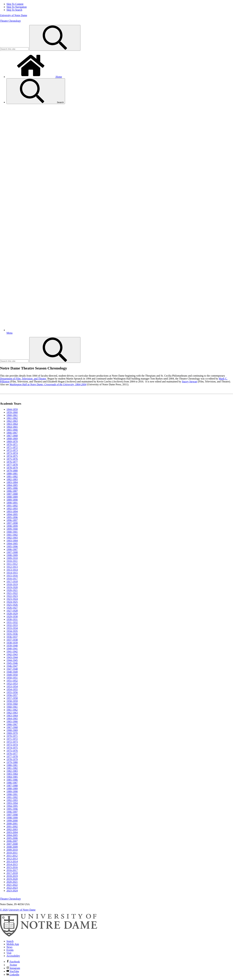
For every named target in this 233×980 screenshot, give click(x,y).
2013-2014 (12, 861)
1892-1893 (12, 509)
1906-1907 (12, 549)
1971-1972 (12, 739)
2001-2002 (12, 826)
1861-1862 (12, 418)
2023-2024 (12, 891)
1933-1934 (12, 628)
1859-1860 (12, 412)
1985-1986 (12, 780)
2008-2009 (12, 847)
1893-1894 (12, 511)
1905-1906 (12, 546)
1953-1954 (12, 686)
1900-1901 (12, 532)
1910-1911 (12, 561)
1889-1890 (12, 500)
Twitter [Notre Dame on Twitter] (12, 965)
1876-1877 (12, 462)
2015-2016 (12, 867)
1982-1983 (12, 771)
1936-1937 (12, 637)
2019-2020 (12, 879)
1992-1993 (12, 800)
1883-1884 (12, 482)
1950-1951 (12, 678)
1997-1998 (12, 815)
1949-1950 (12, 675)
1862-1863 (12, 421)
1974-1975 (12, 748)
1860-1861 (12, 415)
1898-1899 (12, 526)
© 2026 (4, 910)
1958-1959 (12, 701)
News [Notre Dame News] (9, 947)
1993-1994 (12, 803)
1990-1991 (12, 794)
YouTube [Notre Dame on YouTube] (13, 971)
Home (34, 77)
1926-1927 (12, 608)
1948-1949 (12, 672)
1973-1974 (12, 745)
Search (36, 91)
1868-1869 (12, 439)
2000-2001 (12, 824)
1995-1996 (12, 809)
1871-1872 (12, 447)
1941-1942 (12, 651)
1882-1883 (12, 479)
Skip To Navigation (17, 7)
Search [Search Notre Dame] (10, 941)
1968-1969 (12, 730)
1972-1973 (12, 742)
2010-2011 (12, 853)
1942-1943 (12, 654)
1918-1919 (12, 584)
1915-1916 (12, 576)
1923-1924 (12, 599)
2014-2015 (12, 864)
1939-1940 (12, 646)
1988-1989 (12, 789)
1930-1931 (12, 619)
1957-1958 (12, 698)
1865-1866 (12, 430)
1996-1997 (12, 812)
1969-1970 (12, 733)
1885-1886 (12, 488)
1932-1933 (12, 625)
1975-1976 (12, 751)
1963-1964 (12, 716)
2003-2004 (12, 832)
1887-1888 (12, 494)
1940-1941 (12, 649)
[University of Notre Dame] (49, 936)
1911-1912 (12, 564)
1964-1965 (12, 719)
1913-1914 (12, 570)
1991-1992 (12, 797)
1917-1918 (12, 581)
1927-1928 (12, 611)
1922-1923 (12, 596)
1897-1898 (12, 523)
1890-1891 (12, 503)
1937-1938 (12, 640)
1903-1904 (12, 541)
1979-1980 (12, 762)
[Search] (55, 38)
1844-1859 (12, 409)
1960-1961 (12, 707)
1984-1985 (12, 777)
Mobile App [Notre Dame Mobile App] (13, 944)
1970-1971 (12, 736)
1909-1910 (12, 558)
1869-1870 (12, 441)
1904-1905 (12, 544)
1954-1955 (12, 689)
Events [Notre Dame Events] (10, 950)
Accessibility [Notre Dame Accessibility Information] (13, 956)
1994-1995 (12, 806)
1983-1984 (12, 774)
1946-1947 (12, 666)
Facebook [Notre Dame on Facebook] (13, 962)
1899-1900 (12, 529)
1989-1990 (12, 791)
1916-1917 (12, 579)
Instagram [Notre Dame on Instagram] (13, 968)
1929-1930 (12, 616)
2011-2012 (12, 856)
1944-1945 (12, 660)
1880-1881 (12, 474)
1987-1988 (12, 786)
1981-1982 (12, 768)
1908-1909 (12, 555)
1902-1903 (12, 538)
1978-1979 (12, 759)
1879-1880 (12, 471)
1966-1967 (12, 724)
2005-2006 (12, 838)
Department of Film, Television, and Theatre (23, 379)
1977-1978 (12, 756)
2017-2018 (12, 873)
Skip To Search (14, 10)
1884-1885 (12, 485)
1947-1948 (12, 669)
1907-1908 (12, 552)
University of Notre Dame (14, 15)
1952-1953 (12, 684)
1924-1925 (12, 602)
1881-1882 (12, 476)
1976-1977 (12, 754)
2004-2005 (12, 835)
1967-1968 (12, 727)
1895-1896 (12, 517)
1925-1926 (12, 605)
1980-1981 (12, 765)
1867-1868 (12, 436)
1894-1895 (12, 514)
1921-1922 (12, 593)
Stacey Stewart (189, 382)
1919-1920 (12, 587)
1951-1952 (12, 681)
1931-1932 (12, 622)
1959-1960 (12, 704)
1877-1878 (12, 465)
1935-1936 (12, 634)
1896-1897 (12, 520)
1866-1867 (12, 433)
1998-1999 (12, 818)
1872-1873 (12, 450)
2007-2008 (12, 844)
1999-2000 (12, 821)
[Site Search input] (14, 49)
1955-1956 (12, 692)
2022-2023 (12, 888)
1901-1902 (12, 535)
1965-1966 (12, 721)
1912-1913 (12, 567)
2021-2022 (12, 885)
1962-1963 (12, 713)
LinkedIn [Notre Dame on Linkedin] (13, 975)
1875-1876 (12, 459)
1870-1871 (12, 444)
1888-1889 (12, 497)
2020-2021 (12, 882)
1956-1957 (12, 695)
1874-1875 (12, 456)
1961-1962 (12, 710)
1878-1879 (12, 468)
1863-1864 (12, 424)
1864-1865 (12, 427)
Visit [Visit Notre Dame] (9, 953)
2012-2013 (12, 859)
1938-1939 (12, 643)
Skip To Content (15, 4)
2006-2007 (12, 841)
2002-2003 (12, 829)
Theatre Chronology (10, 21)
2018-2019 (12, 876)
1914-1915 (12, 573)
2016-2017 (12, 870)
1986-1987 (12, 783)
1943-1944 (12, 657)
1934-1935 (12, 631)
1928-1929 (12, 614)
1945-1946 (12, 663)
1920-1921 (12, 590)
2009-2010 (12, 850)
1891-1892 (12, 506)
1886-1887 (12, 491)
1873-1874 (12, 453)
